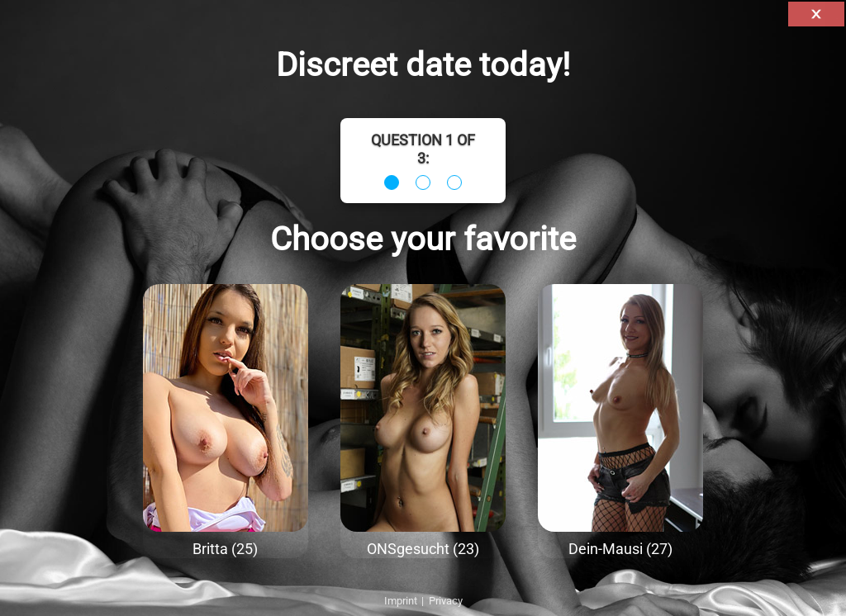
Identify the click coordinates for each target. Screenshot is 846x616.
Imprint (401, 601)
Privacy (446, 601)
